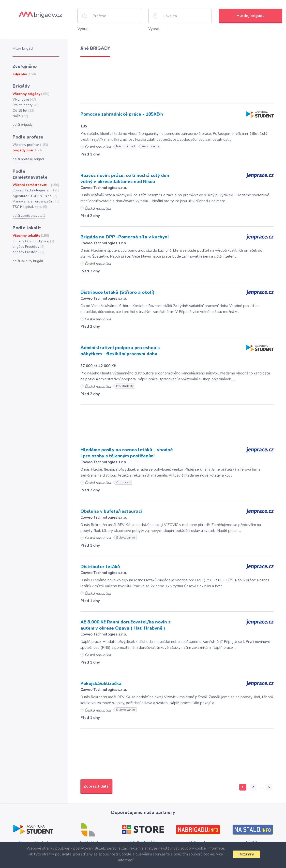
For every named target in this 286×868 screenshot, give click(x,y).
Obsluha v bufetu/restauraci (110, 508)
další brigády (22, 122)
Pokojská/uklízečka (101, 680)
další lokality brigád (27, 250)
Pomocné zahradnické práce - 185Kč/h (121, 113)
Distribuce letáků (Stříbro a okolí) (115, 291)
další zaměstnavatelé (29, 206)
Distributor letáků (99, 563)
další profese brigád (28, 156)
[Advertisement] (177, 78)
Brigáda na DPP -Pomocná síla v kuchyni (123, 235)
